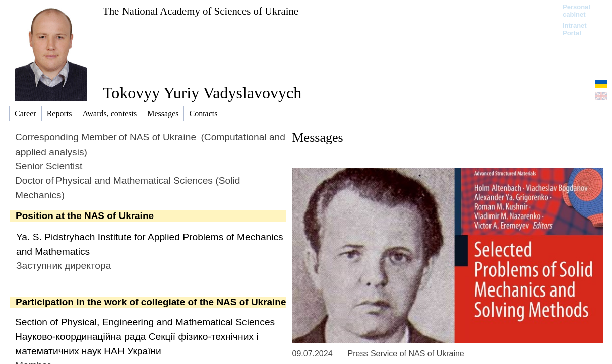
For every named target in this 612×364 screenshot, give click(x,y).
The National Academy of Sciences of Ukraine (201, 11)
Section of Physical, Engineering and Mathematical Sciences (145, 322)
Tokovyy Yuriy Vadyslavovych (202, 93)
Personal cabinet (576, 11)
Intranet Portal (575, 29)
